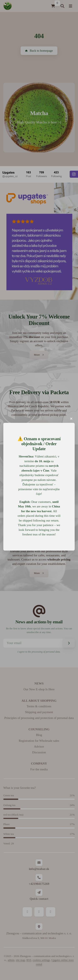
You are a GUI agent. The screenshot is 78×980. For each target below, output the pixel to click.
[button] (71, 419)
